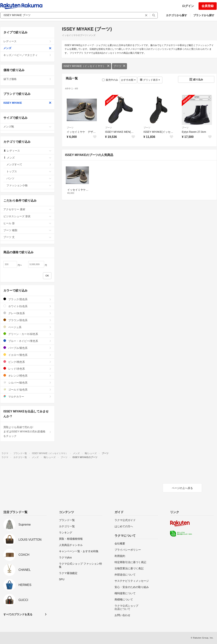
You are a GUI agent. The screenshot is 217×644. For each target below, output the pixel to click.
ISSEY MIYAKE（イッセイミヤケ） (87, 66)
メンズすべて (29, 164)
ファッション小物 (29, 185)
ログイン (188, 6)
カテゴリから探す (177, 15)
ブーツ (119, 66)
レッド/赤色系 (27, 369)
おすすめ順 (128, 80)
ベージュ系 (27, 327)
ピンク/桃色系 (27, 362)
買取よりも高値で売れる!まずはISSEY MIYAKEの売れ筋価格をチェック (27, 432)
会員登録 (208, 6)
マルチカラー (27, 396)
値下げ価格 (27, 79)
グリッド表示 (150, 80)
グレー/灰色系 (27, 313)
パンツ (29, 178)
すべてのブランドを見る (18, 614)
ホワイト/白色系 (27, 306)
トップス (29, 171)
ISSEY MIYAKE (27, 103)
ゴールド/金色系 (27, 390)
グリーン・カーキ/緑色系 (27, 334)
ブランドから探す (204, 15)
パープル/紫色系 (27, 348)
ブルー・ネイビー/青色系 (27, 341)
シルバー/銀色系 (27, 383)
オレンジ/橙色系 (27, 376)
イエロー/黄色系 (27, 355)
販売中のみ (110, 80)
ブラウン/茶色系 (27, 320)
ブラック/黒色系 (27, 299)
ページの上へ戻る (182, 488)
